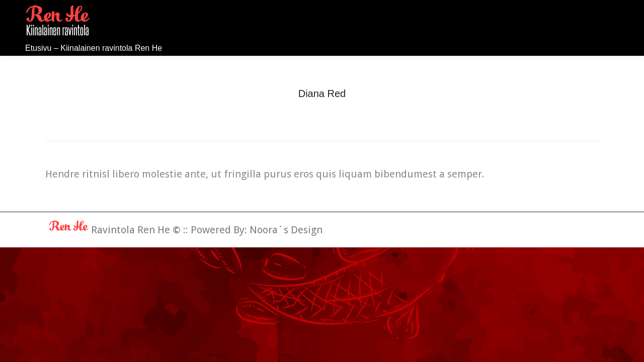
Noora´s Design (286, 230)
